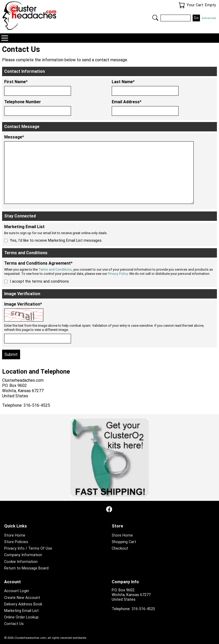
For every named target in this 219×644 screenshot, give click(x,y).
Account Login (17, 591)
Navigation (5, 38)
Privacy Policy (118, 274)
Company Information (23, 555)
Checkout (120, 548)
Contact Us (14, 624)
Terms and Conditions (55, 269)
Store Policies (16, 542)
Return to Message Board (26, 568)
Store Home (15, 535)
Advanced (209, 18)
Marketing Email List (21, 611)
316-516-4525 (143, 609)
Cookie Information (21, 562)
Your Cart (182, 5)
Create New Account (22, 598)
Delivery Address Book (23, 604)
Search (155, 18)
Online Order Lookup (21, 617)
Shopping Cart (124, 542)
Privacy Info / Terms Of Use (28, 548)
